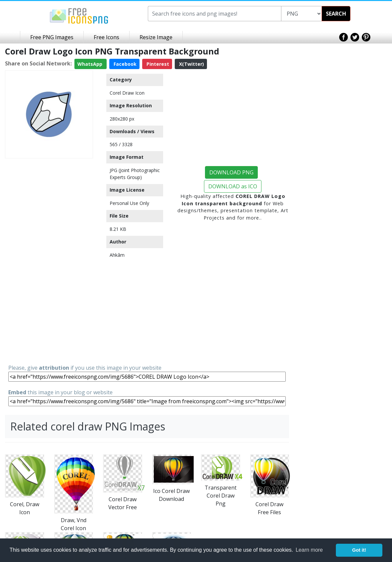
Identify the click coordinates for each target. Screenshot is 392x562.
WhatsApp (91, 64)
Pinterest (157, 64)
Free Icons (106, 37)
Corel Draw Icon (127, 93)
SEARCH (336, 14)
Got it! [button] (359, 550)
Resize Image (156, 37)
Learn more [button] (309, 550)
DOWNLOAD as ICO (233, 186)
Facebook (124, 64)
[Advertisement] (49, 261)
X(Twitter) (191, 64)
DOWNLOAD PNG (231, 172)
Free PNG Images (52, 37)
